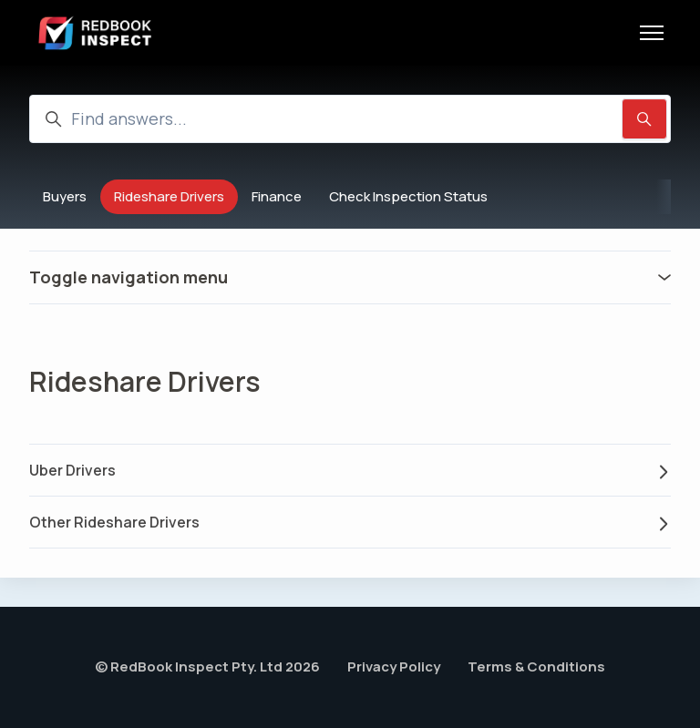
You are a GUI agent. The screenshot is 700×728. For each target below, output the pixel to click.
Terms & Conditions (536, 666)
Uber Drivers (350, 470)
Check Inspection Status (408, 196)
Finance (277, 196)
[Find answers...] (350, 119)
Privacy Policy (394, 666)
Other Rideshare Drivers (350, 522)
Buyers (65, 196)
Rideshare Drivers (169, 196)
